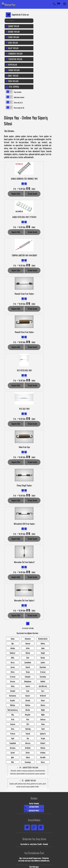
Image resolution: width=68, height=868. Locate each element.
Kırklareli (43, 696)
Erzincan (43, 672)
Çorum (13, 667)
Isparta (28, 686)
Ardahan (43, 753)
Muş (13, 715)
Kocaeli (28, 700)
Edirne (13, 672)
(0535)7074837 (34, 811)
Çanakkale (28, 662)
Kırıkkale (28, 748)
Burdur (43, 658)
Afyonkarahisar (43, 639)
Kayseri (28, 696)
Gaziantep (43, 677)
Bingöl (43, 653)
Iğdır (13, 757)
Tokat (43, 729)
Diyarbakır (43, 667)
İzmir (28, 691)
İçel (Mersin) (43, 686)
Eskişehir (28, 677)
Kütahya (13, 705)
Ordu (13, 719)
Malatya (28, 705)
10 (33, 628)
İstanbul (13, 691)
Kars (43, 691)
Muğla (43, 710)
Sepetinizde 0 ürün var (20, 15)
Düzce (43, 762)
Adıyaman (28, 639)
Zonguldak (13, 743)
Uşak (13, 738)
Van (28, 738)
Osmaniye (28, 762)
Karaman (13, 748)
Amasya (28, 643)
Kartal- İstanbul (34, 803)
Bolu (28, 658)
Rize (28, 719)
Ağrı (13, 643)
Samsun (13, 724)
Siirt (28, 724)
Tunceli (28, 734)
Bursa (13, 662)
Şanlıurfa (43, 734)
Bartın (28, 753)
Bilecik (28, 653)
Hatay (13, 686)
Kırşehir (13, 700)
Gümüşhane (28, 681)
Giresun (13, 681)
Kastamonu (13, 696)
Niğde (43, 715)
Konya (43, 700)
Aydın (43, 648)
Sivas (13, 729)
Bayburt (43, 743)
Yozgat (43, 738)
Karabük (43, 757)
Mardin (28, 710)
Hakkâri (43, 681)
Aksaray (28, 743)
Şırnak (13, 753)
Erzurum (13, 677)
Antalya (13, 648)
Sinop (43, 724)
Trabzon (13, 734)
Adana (13, 639)
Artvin (28, 648)
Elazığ (28, 672)
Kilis (13, 762)
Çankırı (43, 662)
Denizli (28, 667)
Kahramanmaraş (13, 710)
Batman (43, 748)
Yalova (28, 757)
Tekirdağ (28, 729)
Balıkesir (13, 653)
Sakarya (43, 719)
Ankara (43, 643)
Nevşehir (28, 715)
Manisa (43, 705)
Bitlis (13, 658)
